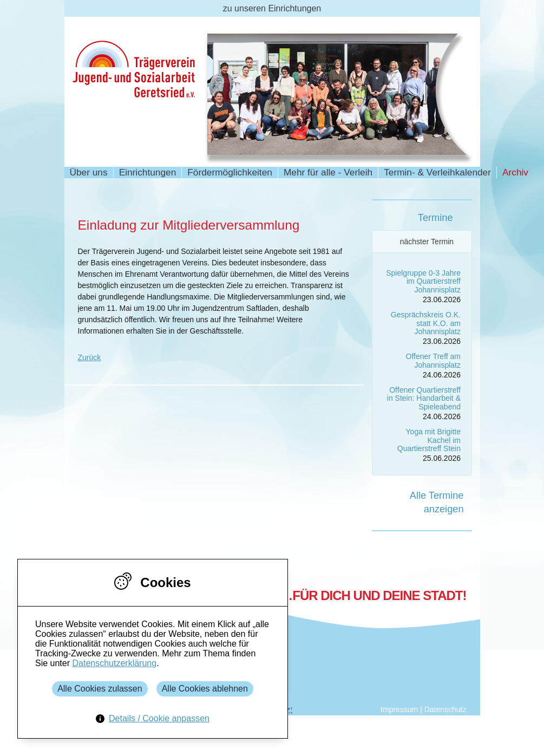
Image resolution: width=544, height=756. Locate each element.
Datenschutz (445, 709)
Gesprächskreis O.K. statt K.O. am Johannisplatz (426, 323)
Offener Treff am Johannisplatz (433, 360)
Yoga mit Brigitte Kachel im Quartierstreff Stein (429, 440)
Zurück (90, 357)
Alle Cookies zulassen (100, 689)
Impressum (399, 709)
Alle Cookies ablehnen (205, 689)
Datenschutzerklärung (114, 663)
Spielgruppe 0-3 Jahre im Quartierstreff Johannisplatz (423, 281)
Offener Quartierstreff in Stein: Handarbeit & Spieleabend (424, 398)
